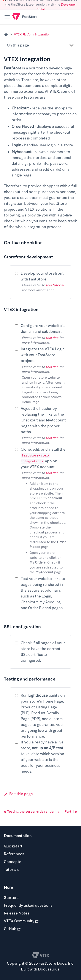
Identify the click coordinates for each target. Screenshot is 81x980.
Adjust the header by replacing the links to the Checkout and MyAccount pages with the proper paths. (43, 420)
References (14, 854)
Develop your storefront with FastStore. (42, 276)
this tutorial (55, 285)
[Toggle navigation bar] (7, 17)
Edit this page (18, 794)
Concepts (13, 862)
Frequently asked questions (28, 906)
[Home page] (6, 35)
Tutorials (12, 870)
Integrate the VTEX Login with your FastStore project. (43, 355)
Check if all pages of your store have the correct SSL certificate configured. (43, 652)
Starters (11, 898)
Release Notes (17, 913)
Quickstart (13, 846)
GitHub (12, 929)
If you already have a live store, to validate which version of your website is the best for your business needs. (42, 757)
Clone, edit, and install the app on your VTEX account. (43, 458)
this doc (52, 338)
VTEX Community (21, 921)
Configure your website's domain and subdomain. (43, 329)
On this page (18, 45)
